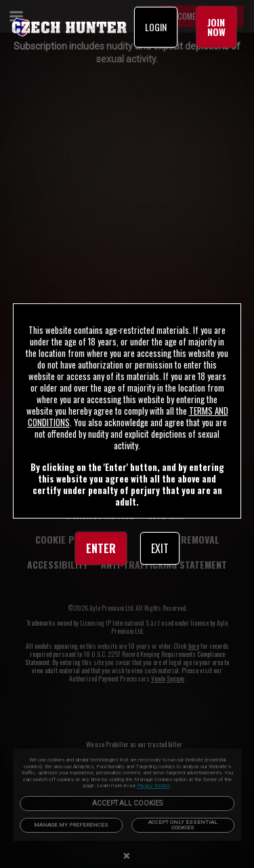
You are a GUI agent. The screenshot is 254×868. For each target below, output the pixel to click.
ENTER (101, 548)
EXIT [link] (160, 548)
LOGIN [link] (156, 27)
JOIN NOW (216, 27)
